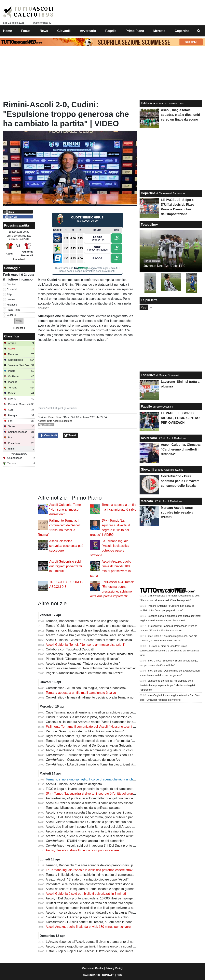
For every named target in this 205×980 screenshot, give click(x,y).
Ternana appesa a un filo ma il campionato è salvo (81, 693)
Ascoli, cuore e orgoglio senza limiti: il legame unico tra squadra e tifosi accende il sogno (107, 946)
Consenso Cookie (93, 968)
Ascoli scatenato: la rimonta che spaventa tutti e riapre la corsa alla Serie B (98, 831)
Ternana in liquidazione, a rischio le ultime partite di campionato (90, 875)
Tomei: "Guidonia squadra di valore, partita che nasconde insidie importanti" (99, 626)
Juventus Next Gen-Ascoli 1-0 (164, 266)
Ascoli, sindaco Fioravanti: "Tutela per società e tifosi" (83, 664)
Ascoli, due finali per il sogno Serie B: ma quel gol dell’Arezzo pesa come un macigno (105, 827)
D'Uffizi (11, 300)
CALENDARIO (92, 975)
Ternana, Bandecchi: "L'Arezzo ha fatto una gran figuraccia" (87, 621)
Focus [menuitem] (26, 31)
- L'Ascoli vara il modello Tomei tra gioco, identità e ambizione (99, 764)
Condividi (48, 436)
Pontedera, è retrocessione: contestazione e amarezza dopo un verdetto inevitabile (104, 884)
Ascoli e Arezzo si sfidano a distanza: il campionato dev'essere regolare (96, 803)
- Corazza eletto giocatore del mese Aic (83, 760)
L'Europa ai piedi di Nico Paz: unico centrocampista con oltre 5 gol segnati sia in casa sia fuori (169, 651)
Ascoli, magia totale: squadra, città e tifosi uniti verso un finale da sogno (180, 115)
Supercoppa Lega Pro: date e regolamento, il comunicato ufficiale (92, 654)
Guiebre (11, 315)
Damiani (12, 284)
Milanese (12, 305)
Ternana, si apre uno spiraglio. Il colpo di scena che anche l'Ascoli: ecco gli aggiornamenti (112, 779)
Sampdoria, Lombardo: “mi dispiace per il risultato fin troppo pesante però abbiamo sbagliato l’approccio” (168, 685)
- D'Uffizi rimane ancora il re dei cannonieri (85, 841)
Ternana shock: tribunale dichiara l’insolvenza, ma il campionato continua (97, 630)
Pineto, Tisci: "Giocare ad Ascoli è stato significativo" (82, 659)
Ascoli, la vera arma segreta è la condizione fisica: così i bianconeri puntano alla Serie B (107, 812)
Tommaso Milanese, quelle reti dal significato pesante (83, 808)
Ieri (151, 307)
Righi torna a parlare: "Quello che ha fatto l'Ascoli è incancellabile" (92, 736)
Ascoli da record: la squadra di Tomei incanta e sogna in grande (90, 889)
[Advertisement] (87, 467)
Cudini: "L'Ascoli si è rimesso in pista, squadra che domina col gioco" (94, 717)
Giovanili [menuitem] (64, 31)
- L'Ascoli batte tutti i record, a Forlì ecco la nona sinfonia (95, 922)
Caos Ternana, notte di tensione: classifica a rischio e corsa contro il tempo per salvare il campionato (116, 712)
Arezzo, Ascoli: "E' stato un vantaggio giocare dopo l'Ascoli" (87, 879)
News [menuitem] (44, 31)
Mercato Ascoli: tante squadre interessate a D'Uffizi (177, 512)
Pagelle (146, 406)
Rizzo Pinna (14, 310)
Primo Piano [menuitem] (135, 31)
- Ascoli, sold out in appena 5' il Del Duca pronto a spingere (97, 846)
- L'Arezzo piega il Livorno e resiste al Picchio (87, 917)
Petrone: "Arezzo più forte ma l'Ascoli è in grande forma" (85, 731)
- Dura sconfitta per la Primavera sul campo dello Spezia (180, 481)
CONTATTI (108, 975)
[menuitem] (199, 31)
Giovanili (147, 470)
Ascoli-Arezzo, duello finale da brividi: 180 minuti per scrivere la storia (94, 927)
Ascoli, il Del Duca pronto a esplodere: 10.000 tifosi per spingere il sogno (96, 898)
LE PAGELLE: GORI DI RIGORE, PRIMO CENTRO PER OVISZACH (180, 418)
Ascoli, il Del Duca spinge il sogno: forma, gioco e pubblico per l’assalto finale (100, 817)
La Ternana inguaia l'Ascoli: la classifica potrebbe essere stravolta (92, 870)
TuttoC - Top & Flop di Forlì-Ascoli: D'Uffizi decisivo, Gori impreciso (92, 951)
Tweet (70, 436)
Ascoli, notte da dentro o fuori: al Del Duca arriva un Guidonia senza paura (98, 745)
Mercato (147, 501)
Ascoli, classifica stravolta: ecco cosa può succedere (66, 546)
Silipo (10, 294)
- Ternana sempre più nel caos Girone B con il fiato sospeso (97, 755)
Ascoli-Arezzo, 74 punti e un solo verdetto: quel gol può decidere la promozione (101, 798)
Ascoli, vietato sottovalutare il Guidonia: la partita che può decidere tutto (96, 822)
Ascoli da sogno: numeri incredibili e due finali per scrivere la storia (92, 908)
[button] (19, 321)
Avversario (149, 438)
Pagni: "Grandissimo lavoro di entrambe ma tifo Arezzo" (85, 673)
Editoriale (148, 103)
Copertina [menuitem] (182, 31)
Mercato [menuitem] (159, 31)
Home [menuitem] (7, 31)
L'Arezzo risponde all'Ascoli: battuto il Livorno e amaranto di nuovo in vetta (98, 942)
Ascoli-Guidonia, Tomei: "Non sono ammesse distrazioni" (66, 510)
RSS (119, 975)
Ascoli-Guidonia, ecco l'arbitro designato (74, 784)
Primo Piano (55, 417)
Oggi (144, 307)
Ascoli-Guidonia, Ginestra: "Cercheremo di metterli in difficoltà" (89, 640)
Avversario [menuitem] (88, 31)
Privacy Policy (114, 968)
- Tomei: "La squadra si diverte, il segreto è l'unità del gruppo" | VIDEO (98, 794)
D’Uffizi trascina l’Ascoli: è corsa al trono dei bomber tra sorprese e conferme (99, 903)
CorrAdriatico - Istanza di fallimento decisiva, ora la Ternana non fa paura (97, 697)
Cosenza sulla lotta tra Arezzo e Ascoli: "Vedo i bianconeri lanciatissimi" (96, 722)
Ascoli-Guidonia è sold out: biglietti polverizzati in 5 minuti (66, 566)
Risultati (19, 328)
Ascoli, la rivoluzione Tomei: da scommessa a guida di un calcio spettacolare (99, 750)
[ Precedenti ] (19, 259)
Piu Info (117, 238)
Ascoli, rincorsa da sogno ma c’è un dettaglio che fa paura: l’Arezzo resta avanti (101, 913)
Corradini (12, 289)
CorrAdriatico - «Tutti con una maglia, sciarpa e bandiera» (86, 688)
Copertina (148, 193)
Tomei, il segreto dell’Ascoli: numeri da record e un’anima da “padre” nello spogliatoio (105, 741)
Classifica (12, 336)
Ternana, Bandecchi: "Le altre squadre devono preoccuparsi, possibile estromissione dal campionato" (116, 865)
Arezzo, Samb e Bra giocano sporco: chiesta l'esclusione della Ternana (95, 635)
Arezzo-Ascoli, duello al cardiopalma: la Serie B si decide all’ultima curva (96, 836)
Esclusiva (148, 375)
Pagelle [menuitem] (111, 31)
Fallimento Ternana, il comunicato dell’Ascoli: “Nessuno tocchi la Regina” (97, 727)
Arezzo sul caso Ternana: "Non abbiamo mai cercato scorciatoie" (91, 668)
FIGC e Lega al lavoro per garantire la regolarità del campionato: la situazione (100, 789)
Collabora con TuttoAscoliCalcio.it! (70, 649)
